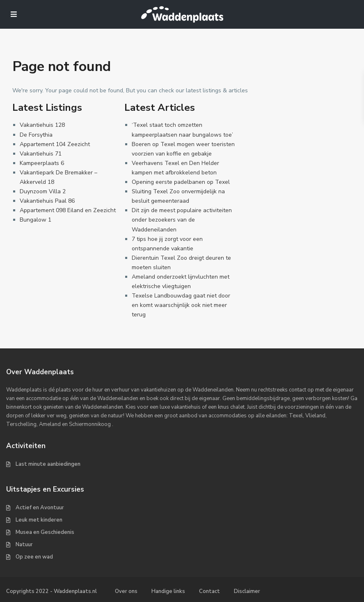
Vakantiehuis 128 (42, 125)
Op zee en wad (34, 557)
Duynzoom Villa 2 (43, 191)
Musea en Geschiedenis (45, 532)
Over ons (126, 591)
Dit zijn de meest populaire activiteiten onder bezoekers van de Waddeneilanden (182, 220)
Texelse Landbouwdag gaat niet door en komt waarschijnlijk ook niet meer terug (181, 305)
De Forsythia (36, 135)
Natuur (24, 545)
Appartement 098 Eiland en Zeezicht (68, 210)
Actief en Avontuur (40, 508)
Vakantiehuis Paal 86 (47, 201)
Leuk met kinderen (39, 520)
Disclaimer (247, 591)
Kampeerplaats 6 (42, 163)
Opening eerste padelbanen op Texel (181, 182)
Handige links (168, 591)
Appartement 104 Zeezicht (55, 144)
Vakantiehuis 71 (41, 154)
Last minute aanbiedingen (48, 464)
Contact (209, 591)
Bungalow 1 (35, 220)
